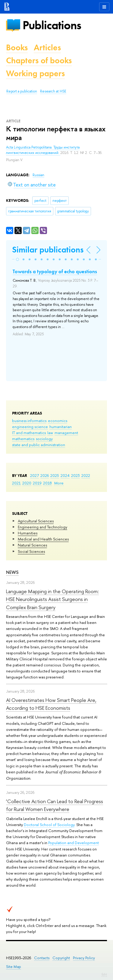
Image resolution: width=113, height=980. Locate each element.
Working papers (35, 73)
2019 (37, 483)
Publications (52, 25)
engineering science (30, 427)
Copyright (61, 958)
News (12, 572)
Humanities (28, 533)
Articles (47, 47)
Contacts (42, 958)
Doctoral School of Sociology (49, 825)
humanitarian (61, 427)
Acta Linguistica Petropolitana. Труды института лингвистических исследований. (43, 150)
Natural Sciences (32, 545)
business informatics (29, 421)
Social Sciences (31, 551)
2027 (35, 475)
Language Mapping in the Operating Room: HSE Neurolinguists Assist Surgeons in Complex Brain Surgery (52, 599)
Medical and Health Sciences (43, 539)
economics (58, 421)
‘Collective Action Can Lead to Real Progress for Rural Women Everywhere (55, 805)
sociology (44, 439)
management (66, 433)
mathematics (23, 439)
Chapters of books (39, 60)
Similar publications (48, 250)
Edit (104, 974)
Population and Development (74, 843)
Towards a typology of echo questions (55, 271)
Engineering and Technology (42, 527)
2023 (75, 475)
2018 (47, 483)
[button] (17, 259)
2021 (16, 483)
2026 (45, 475)
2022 (86, 475)
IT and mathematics (29, 433)
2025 (55, 475)
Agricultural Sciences (36, 521)
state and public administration (39, 445)
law (50, 433)
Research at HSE (53, 91)
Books (17, 47)
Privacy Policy (84, 958)
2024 (65, 475)
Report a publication (22, 91)
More (59, 483)
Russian (38, 175)
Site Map (14, 967)
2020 (27, 483)
